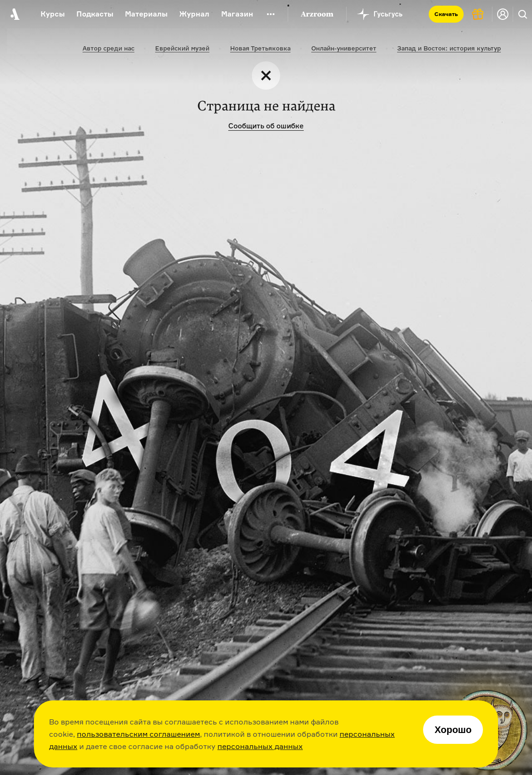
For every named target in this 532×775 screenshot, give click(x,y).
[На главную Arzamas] (14, 14)
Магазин (237, 14)
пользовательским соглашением (138, 734)
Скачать (446, 14)
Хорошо (453, 730)
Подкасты (95, 14)
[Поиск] (523, 14)
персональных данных (260, 746)
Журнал (194, 14)
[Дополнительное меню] (271, 14)
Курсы (53, 14)
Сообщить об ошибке (266, 126)
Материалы (146, 14)
